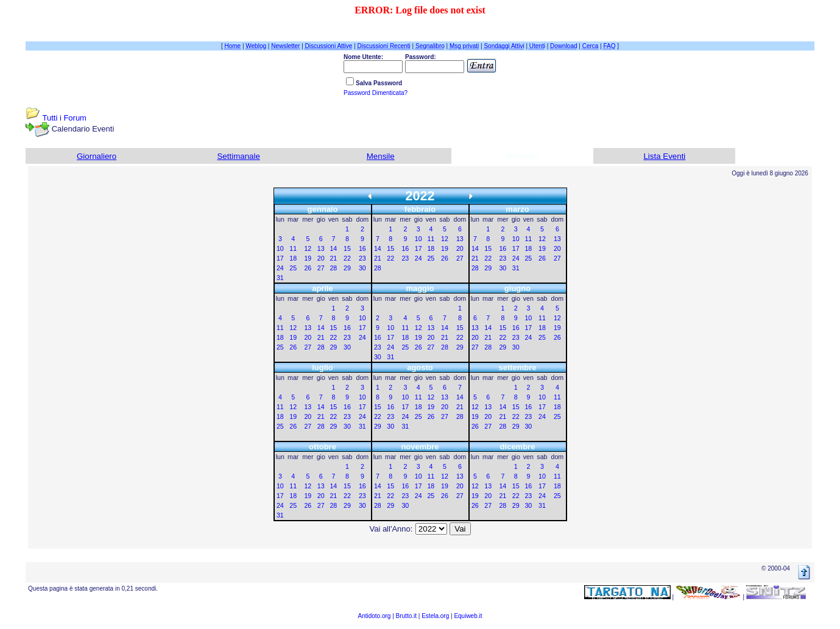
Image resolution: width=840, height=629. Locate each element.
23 (362, 258)
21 (333, 258)
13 (321, 248)
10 (280, 248)
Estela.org (435, 616)
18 (293, 258)
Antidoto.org (374, 616)
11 (293, 248)
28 (333, 268)
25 (293, 268)
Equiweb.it (468, 616)
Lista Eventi (664, 156)
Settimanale (238, 156)
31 (280, 278)
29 (347, 268)
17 (280, 258)
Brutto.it (406, 616)
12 (308, 248)
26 (308, 268)
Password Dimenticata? (376, 93)
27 (321, 268)
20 (321, 258)
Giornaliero (97, 156)
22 (347, 258)
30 (362, 268)
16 (362, 248)
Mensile (381, 156)
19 (308, 258)
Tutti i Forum (64, 118)
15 (347, 248)
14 (333, 248)
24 (280, 268)
